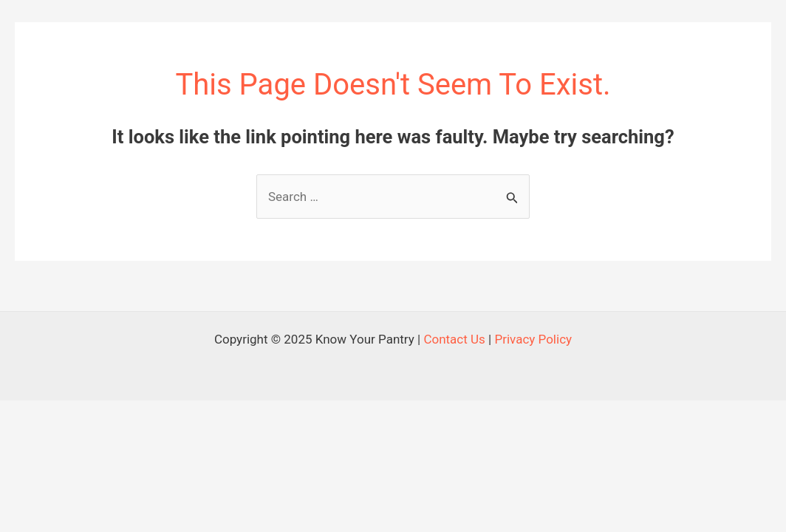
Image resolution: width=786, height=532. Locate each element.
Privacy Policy (533, 339)
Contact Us (454, 339)
